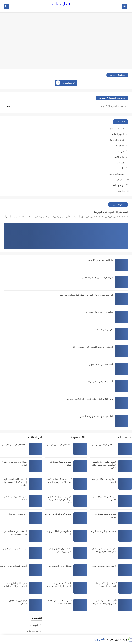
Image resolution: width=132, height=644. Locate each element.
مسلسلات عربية (117, 174)
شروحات (120, 163)
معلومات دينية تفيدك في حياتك (99, 312)
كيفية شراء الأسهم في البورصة (111, 212)
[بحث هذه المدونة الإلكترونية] (71, 106)
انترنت (122, 151)
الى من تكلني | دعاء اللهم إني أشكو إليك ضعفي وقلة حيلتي (86, 295)
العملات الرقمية (117, 140)
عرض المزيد (65, 83)
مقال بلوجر (119, 180)
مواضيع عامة (119, 185)
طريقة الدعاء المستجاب (61, 566)
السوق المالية (118, 134)
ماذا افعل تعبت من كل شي (100, 260)
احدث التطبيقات (117, 129)
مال (123, 168)
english (121, 191)
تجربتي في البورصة (104, 330)
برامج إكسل (119, 157)
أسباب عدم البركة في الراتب (100, 382)
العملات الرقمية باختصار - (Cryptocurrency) (93, 347)
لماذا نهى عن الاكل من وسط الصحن (96, 416)
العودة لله (120, 146)
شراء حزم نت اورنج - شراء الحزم (98, 278)
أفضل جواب (62, 4)
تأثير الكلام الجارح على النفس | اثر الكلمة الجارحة (90, 399)
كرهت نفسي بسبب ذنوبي (101, 364)
